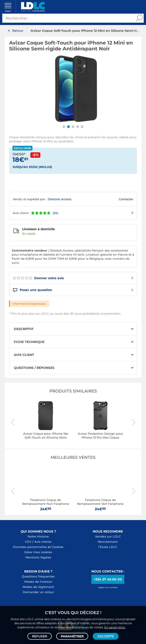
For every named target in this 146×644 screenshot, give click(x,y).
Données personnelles (30, 547)
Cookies (58, 547)
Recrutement (108, 542)
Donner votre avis (38, 278)
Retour (18, 31)
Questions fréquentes (38, 576)
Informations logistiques (29, 304)
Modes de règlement (38, 587)
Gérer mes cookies (38, 552)
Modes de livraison (38, 582)
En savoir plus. (115, 627)
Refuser (40, 636)
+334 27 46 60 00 (108, 579)
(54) (56, 213)
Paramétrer (72, 636)
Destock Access (60, 199)
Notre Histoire (38, 536)
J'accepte (106, 636)
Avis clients (43, 542)
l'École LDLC (108, 547)
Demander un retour (38, 592)
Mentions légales (38, 557)
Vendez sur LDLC (108, 536)
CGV (28, 542)
